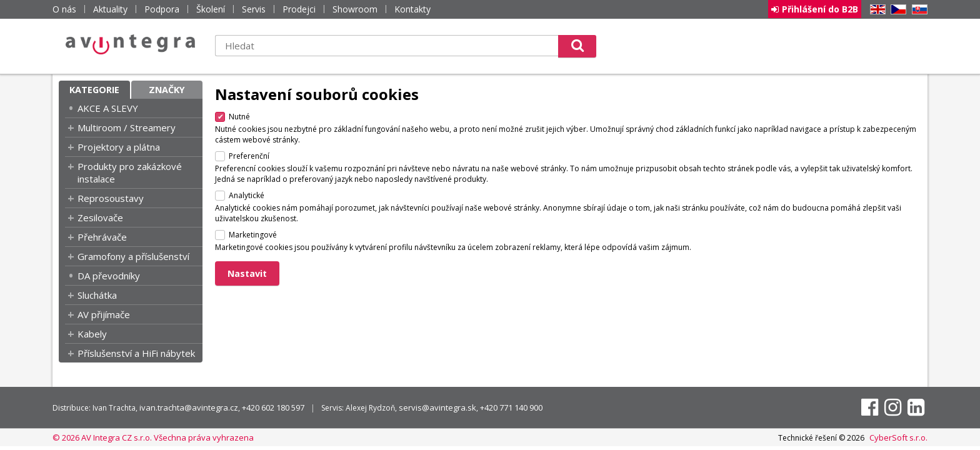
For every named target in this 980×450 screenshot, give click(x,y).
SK (917, 10)
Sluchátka (97, 295)
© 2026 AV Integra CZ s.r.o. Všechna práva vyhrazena (153, 437)
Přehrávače (102, 237)
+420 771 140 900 (511, 407)
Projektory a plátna (119, 147)
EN (876, 10)
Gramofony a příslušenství (133, 256)
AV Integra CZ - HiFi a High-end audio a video (131, 44)
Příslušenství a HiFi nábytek (136, 353)
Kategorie (94, 90)
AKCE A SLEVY (108, 108)
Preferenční (249, 156)
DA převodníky (109, 276)
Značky (167, 90)
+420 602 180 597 (273, 407)
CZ (896, 10)
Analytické (247, 195)
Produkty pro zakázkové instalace (130, 172)
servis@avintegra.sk (437, 407)
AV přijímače (104, 314)
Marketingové (253, 235)
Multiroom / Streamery (127, 127)
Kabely (92, 334)
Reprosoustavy (111, 198)
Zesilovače (100, 217)
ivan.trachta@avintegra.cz (189, 407)
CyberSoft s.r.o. (898, 437)
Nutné (239, 117)
